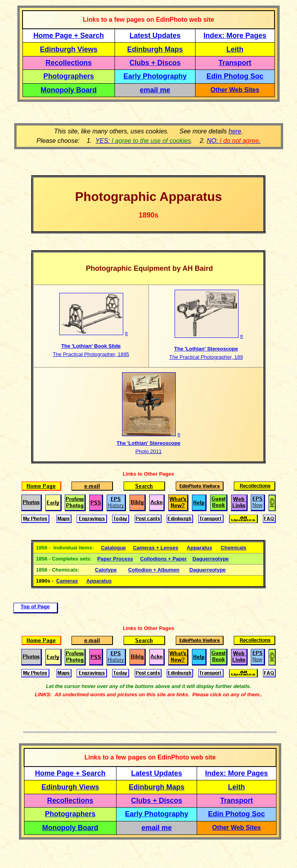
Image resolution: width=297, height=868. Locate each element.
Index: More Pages (235, 36)
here (235, 131)
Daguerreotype (211, 559)
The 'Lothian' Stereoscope (206, 349)
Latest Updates (155, 36)
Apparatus (199, 548)
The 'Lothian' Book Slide (91, 346)
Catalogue (114, 548)
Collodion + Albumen (154, 570)
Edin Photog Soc (235, 76)
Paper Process (115, 559)
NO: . (233, 141)
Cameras (67, 581)
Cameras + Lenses (156, 548)
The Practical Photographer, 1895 (91, 354)
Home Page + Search (69, 36)
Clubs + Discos (155, 63)
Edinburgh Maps (155, 49)
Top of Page (35, 606)
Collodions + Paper (164, 559)
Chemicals (234, 548)
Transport (235, 63)
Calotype (106, 570)
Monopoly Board (69, 90)
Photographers (69, 76)
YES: (143, 141)
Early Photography (155, 76)
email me (155, 90)
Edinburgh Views (69, 49)
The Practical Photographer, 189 (206, 357)
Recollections (69, 63)
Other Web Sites (235, 90)
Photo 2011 (149, 451)
